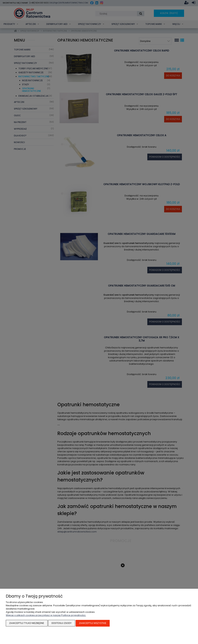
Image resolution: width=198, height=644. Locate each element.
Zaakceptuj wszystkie (93, 623)
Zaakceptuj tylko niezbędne (27, 623)
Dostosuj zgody (62, 623)
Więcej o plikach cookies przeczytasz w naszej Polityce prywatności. (46, 615)
